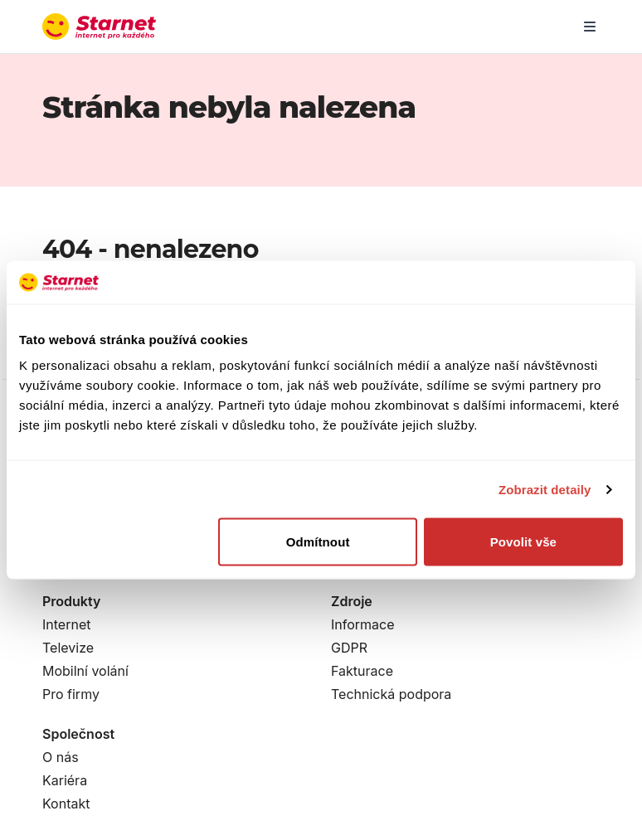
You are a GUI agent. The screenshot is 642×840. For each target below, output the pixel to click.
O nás (61, 757)
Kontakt (66, 804)
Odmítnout (318, 542)
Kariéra (65, 780)
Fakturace (362, 671)
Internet (66, 624)
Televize (68, 648)
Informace (363, 624)
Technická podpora (391, 694)
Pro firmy (71, 694)
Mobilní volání (85, 671)
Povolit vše (523, 542)
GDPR (349, 648)
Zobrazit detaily (545, 489)
